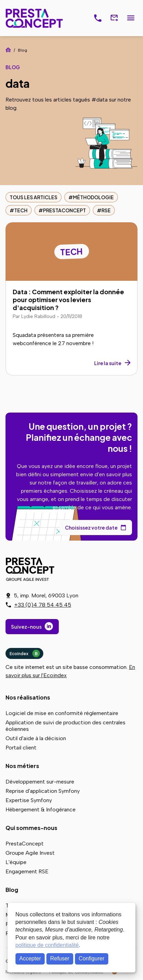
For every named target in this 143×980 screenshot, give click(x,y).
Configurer (92, 958)
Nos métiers (22, 766)
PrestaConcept (35, 18)
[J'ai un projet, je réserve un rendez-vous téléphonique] (98, 18)
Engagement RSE (27, 871)
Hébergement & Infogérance (41, 809)
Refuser (60, 958)
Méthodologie (93, 197)
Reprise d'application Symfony (43, 791)
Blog (12, 890)
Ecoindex (25, 653)
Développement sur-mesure (40, 782)
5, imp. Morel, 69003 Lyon (46, 595)
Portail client (21, 748)
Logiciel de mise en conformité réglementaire (62, 713)
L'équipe (16, 862)
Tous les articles (34, 197)
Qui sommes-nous (31, 828)
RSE (106, 210)
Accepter (30, 958)
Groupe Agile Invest (30, 853)
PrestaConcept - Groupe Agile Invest (31, 569)
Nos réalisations (28, 697)
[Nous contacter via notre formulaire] (114, 18)
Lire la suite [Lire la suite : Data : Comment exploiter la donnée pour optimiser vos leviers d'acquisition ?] (108, 363)
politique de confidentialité (47, 945)
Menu (131, 18)
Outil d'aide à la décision (36, 738)
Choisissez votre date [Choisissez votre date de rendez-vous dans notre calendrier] (91, 528)
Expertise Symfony (29, 800)
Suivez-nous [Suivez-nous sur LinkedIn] (26, 627)
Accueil (8, 50)
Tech (21, 210)
